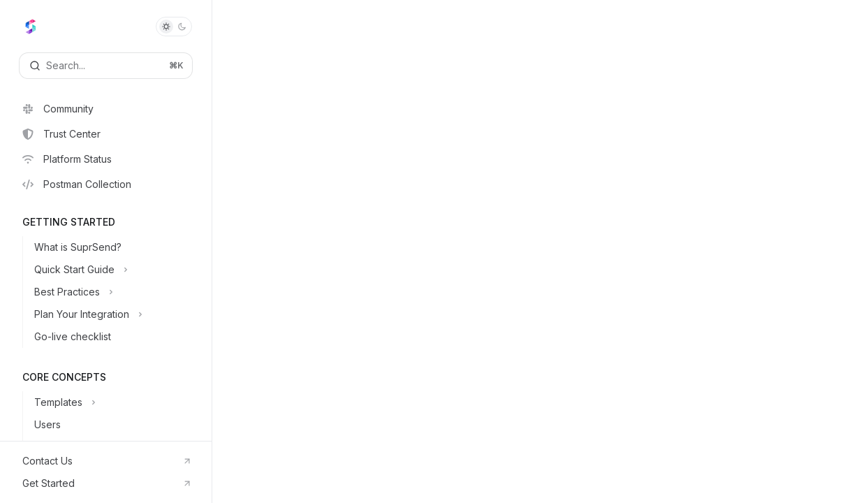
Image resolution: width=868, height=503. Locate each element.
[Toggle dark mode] (174, 27)
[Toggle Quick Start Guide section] (117, 270)
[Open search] (106, 66)
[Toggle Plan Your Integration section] (117, 314)
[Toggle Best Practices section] (117, 292)
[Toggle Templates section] (117, 402)
